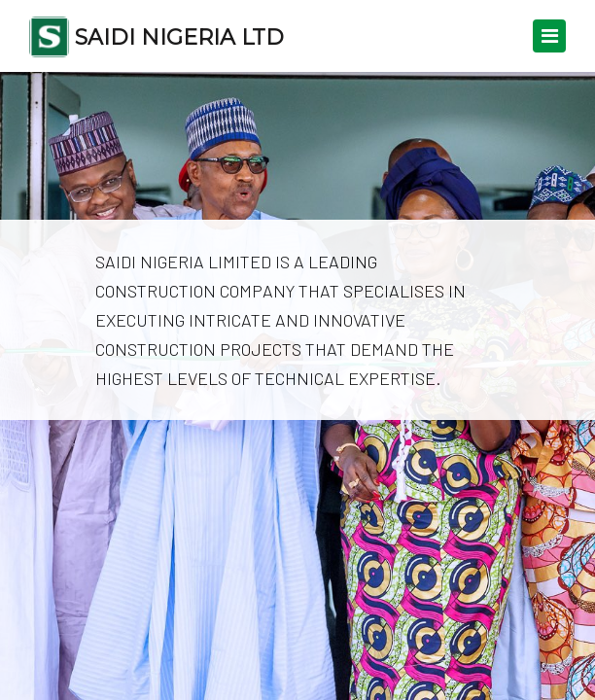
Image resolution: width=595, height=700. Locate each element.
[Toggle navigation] (549, 36)
